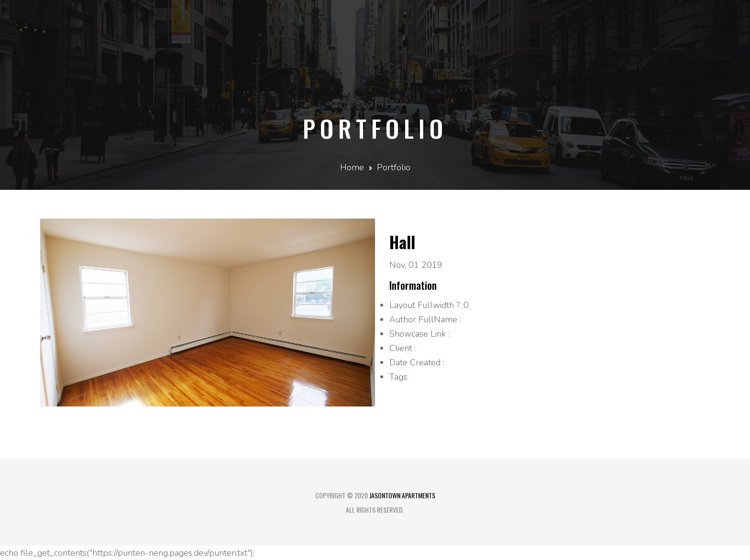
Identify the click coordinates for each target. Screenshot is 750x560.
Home (352, 167)
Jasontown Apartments (402, 495)
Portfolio (394, 167)
